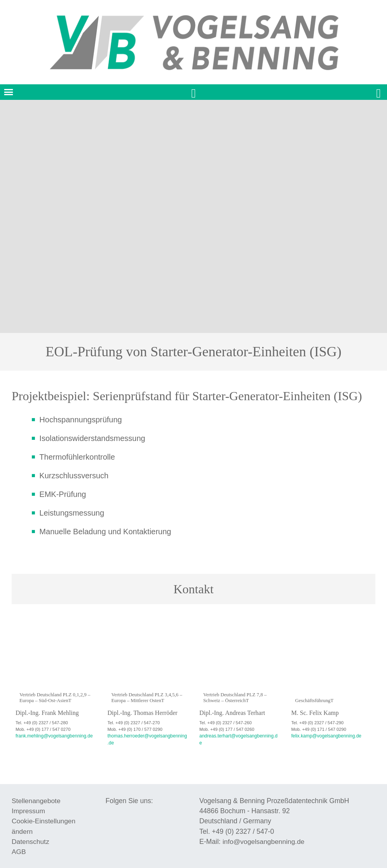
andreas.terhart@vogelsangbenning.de (237, 736)
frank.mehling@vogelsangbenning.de (51, 736)
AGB (19, 844)
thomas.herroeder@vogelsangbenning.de (148, 736)
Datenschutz (31, 834)
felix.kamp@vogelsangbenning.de (324, 736)
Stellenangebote (36, 793)
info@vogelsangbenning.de (264, 834)
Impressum (29, 804)
